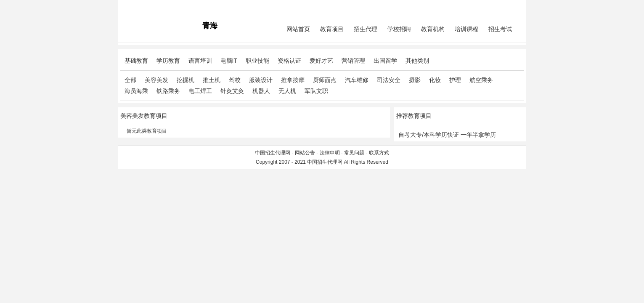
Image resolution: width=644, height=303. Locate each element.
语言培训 (200, 61)
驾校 (235, 80)
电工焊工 (200, 91)
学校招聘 (399, 29)
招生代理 (366, 29)
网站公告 (305, 153)
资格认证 (289, 61)
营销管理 (353, 61)
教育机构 (433, 29)
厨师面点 (325, 80)
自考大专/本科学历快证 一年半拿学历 (447, 135)
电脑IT (229, 61)
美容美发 (156, 80)
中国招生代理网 (273, 153)
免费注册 (514, 7)
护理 (455, 80)
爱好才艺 (321, 61)
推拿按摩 (293, 80)
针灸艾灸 (232, 91)
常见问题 (354, 153)
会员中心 (492, 7)
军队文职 (316, 91)
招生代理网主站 (138, 7)
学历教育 (168, 61)
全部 (130, 80)
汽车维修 (357, 80)
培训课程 (466, 29)
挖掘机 (186, 80)
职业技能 (257, 61)
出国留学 (385, 61)
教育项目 (332, 29)
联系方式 (379, 153)
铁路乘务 (168, 91)
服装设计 (261, 80)
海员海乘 (136, 91)
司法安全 (389, 80)
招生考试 (500, 29)
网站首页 (298, 29)
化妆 (435, 80)
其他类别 (417, 61)
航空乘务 (481, 80)
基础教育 (136, 61)
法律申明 (330, 153)
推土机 (212, 80)
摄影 (415, 80)
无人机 (287, 91)
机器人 (261, 91)
